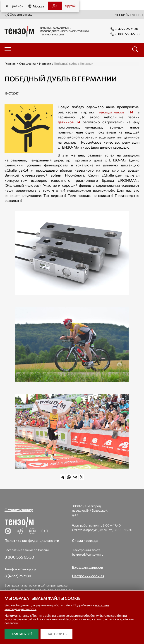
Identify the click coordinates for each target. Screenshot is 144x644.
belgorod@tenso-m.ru (88, 554)
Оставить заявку (18, 15)
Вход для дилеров (88, 567)
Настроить (56, 634)
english (136, 15)
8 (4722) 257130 (18, 576)
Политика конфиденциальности (32, 540)
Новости (45, 64)
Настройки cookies (88, 576)
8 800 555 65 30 (19, 557)
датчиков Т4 (69, 122)
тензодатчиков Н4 (116, 112)
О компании (27, 64)
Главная (10, 64)
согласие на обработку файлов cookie (93, 615)
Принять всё (22, 634)
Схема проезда (85, 540)
